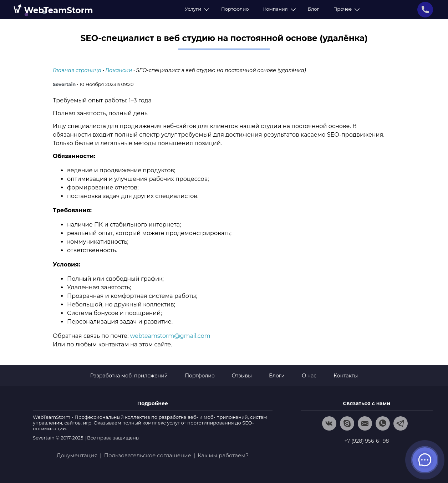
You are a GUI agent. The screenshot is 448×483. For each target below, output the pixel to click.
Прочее (346, 9)
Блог (314, 9)
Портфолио (235, 9)
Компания (278, 9)
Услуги (196, 9)
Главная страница (77, 70)
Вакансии (119, 70)
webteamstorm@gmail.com (170, 336)
